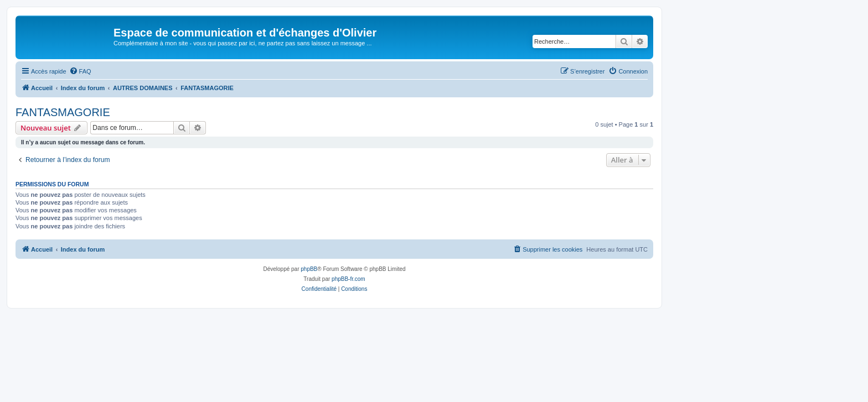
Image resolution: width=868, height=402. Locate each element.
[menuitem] (80, 71)
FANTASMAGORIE (63, 112)
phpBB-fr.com (348, 279)
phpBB (309, 269)
